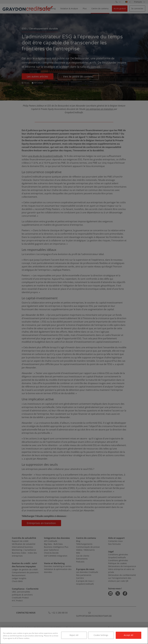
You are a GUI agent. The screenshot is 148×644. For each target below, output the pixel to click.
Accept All (129, 635)
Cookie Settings (101, 635)
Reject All (74, 635)
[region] (74, 636)
